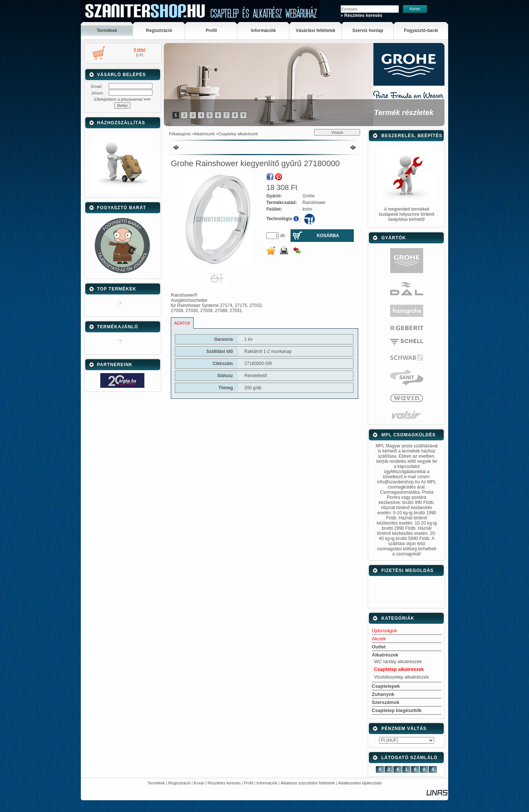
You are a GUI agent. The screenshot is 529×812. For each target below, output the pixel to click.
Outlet (379, 647)
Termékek (156, 783)
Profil (249, 783)
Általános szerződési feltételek (308, 783)
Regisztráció (179, 783)
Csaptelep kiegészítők (397, 710)
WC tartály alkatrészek (398, 661)
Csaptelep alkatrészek (238, 134)
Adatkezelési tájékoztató (360, 783)
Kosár (199, 783)
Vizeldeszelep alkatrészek (401, 677)
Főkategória (180, 134)
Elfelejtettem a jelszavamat (122, 99)
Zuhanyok (383, 694)
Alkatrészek (204, 134)
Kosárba (328, 236)
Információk (267, 783)
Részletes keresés (224, 783)
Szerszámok (386, 702)
